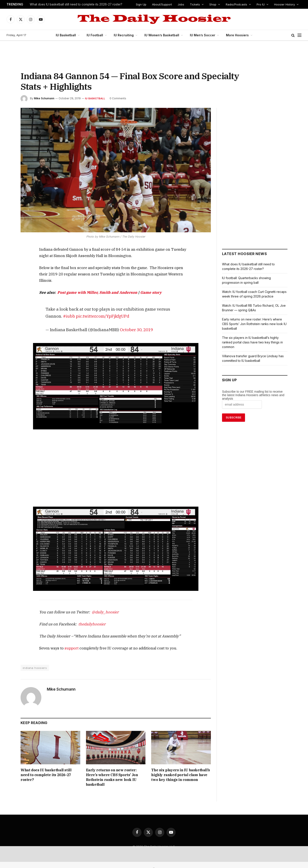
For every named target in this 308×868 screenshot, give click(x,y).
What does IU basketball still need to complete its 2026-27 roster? (76, 5)
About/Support (165, 4)
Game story (133, 286)
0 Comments (115, 98)
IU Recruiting (125, 35)
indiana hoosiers (34, 662)
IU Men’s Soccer (202, 35)
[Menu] (299, 35)
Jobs (183, 4)
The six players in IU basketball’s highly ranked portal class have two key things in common (181, 769)
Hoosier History (284, 4)
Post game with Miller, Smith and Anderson (88, 286)
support (67, 642)
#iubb (172, 303)
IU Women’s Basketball (163, 35)
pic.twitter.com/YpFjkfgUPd (69, 310)
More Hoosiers (235, 35)
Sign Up (144, 4)
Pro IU (261, 4)
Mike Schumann (44, 98)
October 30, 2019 (127, 323)
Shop (214, 4)
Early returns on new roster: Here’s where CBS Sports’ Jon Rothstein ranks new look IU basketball (116, 769)
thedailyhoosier (85, 618)
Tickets (196, 4)
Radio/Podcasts (237, 4)
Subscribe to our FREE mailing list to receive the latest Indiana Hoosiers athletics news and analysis (253, 395)
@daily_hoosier (96, 606)
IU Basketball (68, 35)
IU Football (97, 35)
